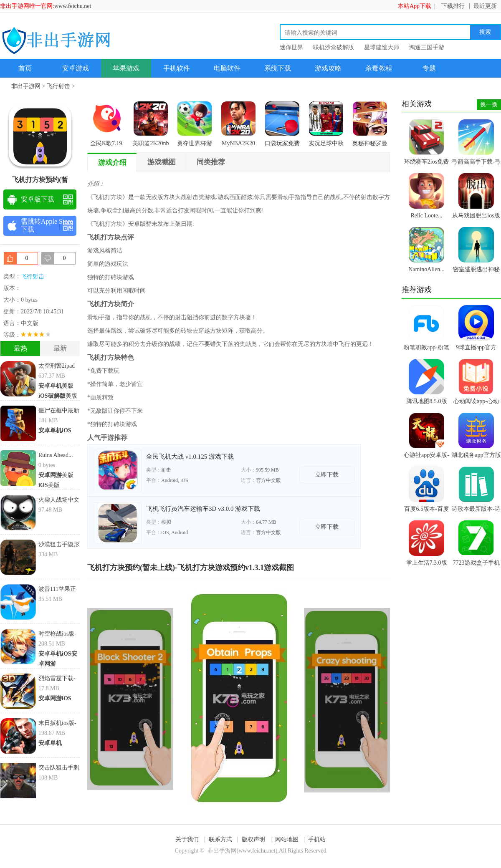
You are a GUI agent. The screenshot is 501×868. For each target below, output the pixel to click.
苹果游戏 (126, 68)
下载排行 (453, 6)
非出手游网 (26, 86)
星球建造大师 (382, 47)
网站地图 (287, 839)
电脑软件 (227, 68)
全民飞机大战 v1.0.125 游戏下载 (190, 457)
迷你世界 (291, 47)
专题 (429, 68)
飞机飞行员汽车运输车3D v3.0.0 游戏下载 (203, 509)
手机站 (317, 839)
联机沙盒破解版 (334, 47)
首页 (25, 68)
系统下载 (278, 68)
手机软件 (177, 68)
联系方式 (220, 839)
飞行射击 (58, 86)
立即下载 (327, 475)
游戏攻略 (328, 68)
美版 (56, 386)
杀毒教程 (379, 68)
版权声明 (253, 839)
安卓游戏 (76, 68)
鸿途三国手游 (427, 47)
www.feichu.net (73, 6)
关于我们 (187, 839)
